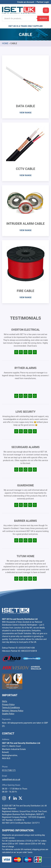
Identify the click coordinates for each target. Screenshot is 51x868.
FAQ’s (5, 701)
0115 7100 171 (9, 770)
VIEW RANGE (25, 113)
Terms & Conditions (11, 708)
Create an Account (26, 2)
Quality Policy (8, 714)
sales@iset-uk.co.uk (11, 779)
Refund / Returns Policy (13, 711)
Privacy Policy (8, 705)
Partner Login (43, 2)
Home (5, 43)
